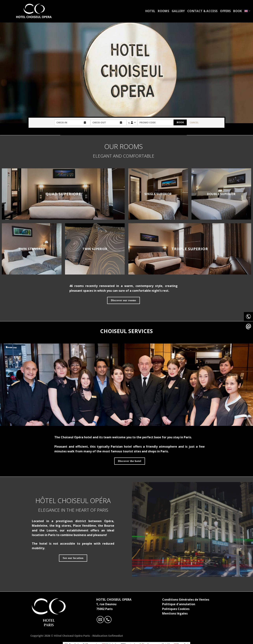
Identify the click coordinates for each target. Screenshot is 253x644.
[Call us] (108, 620)
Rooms (163, 11)
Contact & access (202, 11)
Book (238, 11)
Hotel (150, 11)
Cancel (194, 122)
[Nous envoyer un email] (100, 620)
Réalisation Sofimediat (108, 636)
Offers (225, 11)
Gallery (178, 11)
